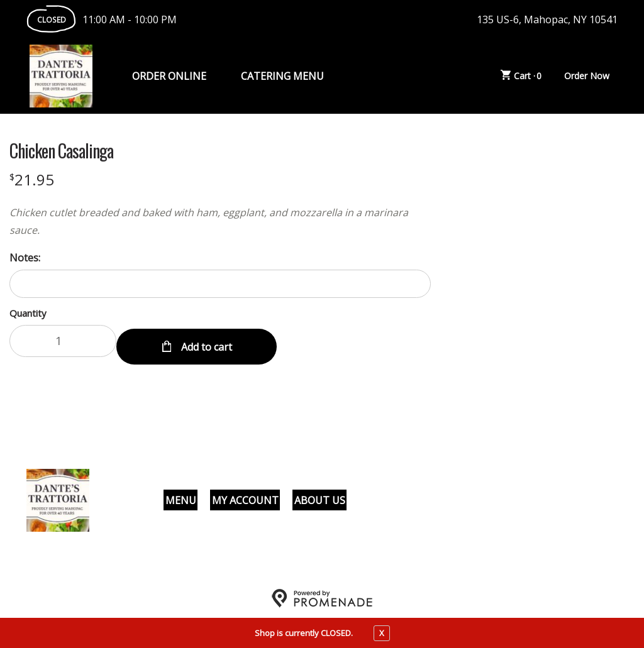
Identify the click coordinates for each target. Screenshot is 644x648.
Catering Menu (282, 76)
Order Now (587, 76)
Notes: (25, 258)
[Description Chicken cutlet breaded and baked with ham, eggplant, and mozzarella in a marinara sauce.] (220, 221)
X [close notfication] (382, 633)
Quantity (28, 313)
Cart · (521, 76)
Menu (181, 494)
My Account (245, 494)
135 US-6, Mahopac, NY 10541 (547, 19)
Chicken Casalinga (61, 151)
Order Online (169, 76)
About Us (320, 494)
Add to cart (205, 341)
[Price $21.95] (32, 179)
